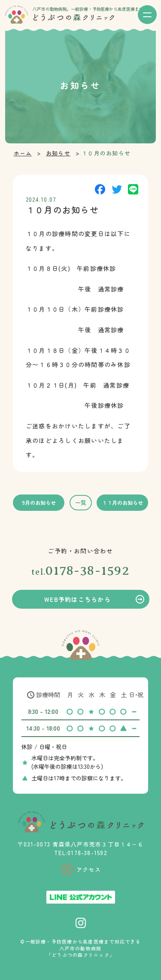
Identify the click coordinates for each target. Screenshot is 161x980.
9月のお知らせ (39, 502)
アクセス (89, 869)
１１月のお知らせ (122, 502)
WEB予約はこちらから (77, 599)
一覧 (81, 502)
